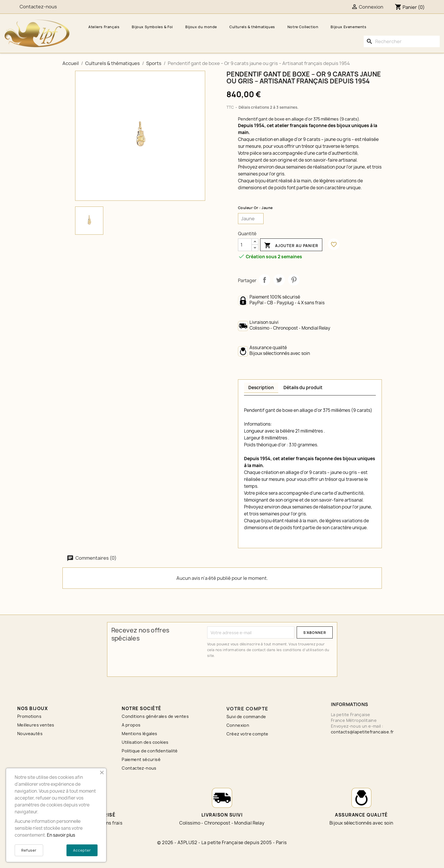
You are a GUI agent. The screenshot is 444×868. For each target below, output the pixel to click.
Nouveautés (30, 734)
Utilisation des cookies (145, 742)
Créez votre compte (247, 734)
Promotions (29, 716)
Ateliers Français (104, 27)
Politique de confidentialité (150, 751)
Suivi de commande (246, 717)
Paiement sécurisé (141, 759)
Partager (264, 280)
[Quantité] (245, 245)
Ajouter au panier (291, 246)
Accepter (82, 850)
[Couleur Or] (251, 219)
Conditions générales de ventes (155, 716)
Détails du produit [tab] (303, 388)
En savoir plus (61, 835)
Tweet (279, 280)
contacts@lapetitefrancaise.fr (362, 732)
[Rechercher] (402, 41)
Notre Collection (303, 27)
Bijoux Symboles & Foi (152, 27)
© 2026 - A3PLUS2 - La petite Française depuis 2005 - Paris (222, 843)
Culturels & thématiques (252, 27)
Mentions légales (139, 734)
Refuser (29, 850)
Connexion (238, 725)
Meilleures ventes (36, 725)
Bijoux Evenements (348, 27)
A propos (131, 725)
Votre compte (247, 709)
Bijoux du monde (201, 27)
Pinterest (294, 280)
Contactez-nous (139, 768)
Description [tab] (261, 388)
